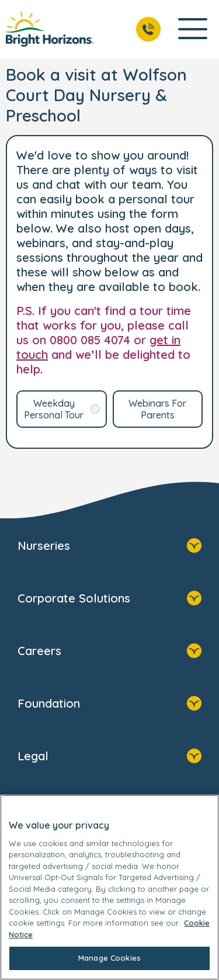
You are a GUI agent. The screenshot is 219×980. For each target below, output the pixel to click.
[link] (50, 29)
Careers (109, 652)
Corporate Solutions (109, 600)
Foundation (109, 705)
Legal (109, 757)
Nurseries (109, 547)
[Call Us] (148, 29)
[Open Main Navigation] (193, 30)
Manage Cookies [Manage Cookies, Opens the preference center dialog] (109, 958)
